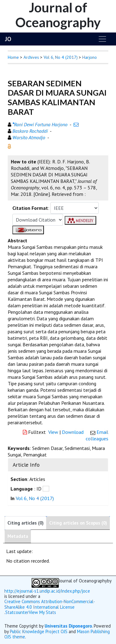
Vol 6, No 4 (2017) (61, 57)
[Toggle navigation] (102, 39)
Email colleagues (97, 435)
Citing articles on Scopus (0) (78, 523)
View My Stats (42, 612)
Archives (31, 57)
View (53, 432)
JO (8, 39)
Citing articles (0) (26, 523)
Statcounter (17, 612)
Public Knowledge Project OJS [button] (39, 631)
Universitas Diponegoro (68, 626)
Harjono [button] (90, 57)
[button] (9, 146)
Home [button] (13, 57)
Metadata (18, 536)
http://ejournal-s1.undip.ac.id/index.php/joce (47, 591)
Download (73, 432)
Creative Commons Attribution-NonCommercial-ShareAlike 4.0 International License (50, 604)
